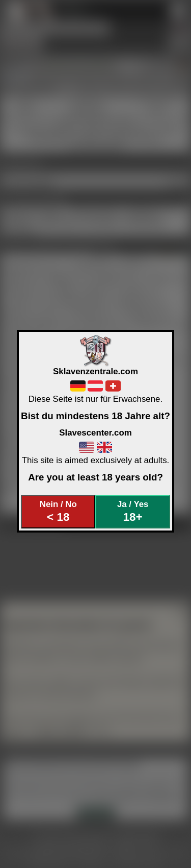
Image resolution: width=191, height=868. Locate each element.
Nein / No (58, 511)
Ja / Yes (133, 511)
